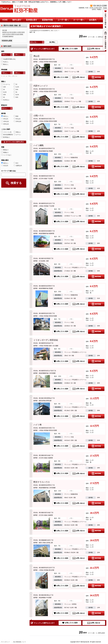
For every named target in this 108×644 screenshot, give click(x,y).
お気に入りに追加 (71, 49)
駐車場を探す (32, 20)
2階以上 (17, 132)
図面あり (5, 150)
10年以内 (5, 121)
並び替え (52, 42)
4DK (16, 97)
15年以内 (17, 121)
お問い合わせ (95, 49)
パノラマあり (6, 155)
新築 (16, 116)
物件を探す (17, 20)
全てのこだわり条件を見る (15, 142)
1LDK (16, 87)
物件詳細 (98, 77)
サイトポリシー (6, 642)
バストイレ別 (6, 132)
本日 (16, 163)
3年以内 (5, 119)
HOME (5, 20)
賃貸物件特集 (47, 20)
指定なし (5, 116)
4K (3, 97)
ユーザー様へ (63, 20)
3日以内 (5, 166)
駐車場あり (6, 137)
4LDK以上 (5, 100)
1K (15, 84)
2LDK (4, 92)
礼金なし (5, 62)
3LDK (16, 95)
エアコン (17, 135)
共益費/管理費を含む (9, 59)
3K (15, 92)
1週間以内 (18, 166)
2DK (16, 90)
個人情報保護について (20, 642)
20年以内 (5, 124)
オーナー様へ (79, 20)
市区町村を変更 (7, 41)
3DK (4, 95)
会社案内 (93, 20)
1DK (4, 87)
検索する (16, 183)
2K (3, 90)
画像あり (5, 152)
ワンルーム (6, 84)
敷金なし (5, 64)
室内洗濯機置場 (7, 135)
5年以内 (17, 119)
